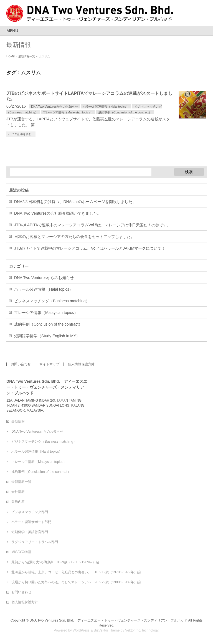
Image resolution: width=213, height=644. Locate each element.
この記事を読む (22, 134)
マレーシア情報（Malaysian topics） (68, 112)
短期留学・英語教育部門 (30, 532)
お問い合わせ (21, 364)
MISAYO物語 (21, 552)
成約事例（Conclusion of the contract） (125, 112)
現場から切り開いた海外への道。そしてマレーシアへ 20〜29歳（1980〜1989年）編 (76, 582)
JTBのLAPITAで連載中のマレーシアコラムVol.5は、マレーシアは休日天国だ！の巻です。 (92, 225)
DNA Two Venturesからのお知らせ (54, 107)
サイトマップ (49, 364)
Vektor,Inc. (133, 630)
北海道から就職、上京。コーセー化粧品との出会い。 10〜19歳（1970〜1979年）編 (76, 572)
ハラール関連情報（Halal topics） (106, 107)
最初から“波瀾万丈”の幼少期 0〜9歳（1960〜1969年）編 (55, 562)
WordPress (81, 630)
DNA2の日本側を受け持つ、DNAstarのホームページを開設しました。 (75, 202)
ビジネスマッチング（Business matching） (52, 301)
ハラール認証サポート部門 (31, 522)
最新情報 (18, 422)
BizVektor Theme (107, 630)
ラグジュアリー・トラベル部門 (35, 542)
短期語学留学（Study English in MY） (47, 336)
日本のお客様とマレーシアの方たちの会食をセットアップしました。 (74, 237)
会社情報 (18, 492)
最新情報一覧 (21, 482)
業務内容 (18, 502)
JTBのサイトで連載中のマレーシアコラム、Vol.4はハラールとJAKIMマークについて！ (90, 248)
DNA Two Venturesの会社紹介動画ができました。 (58, 213)
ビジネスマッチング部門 (30, 512)
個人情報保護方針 (81, 364)
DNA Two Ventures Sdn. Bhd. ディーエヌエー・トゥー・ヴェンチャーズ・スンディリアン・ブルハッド (108, 620)
